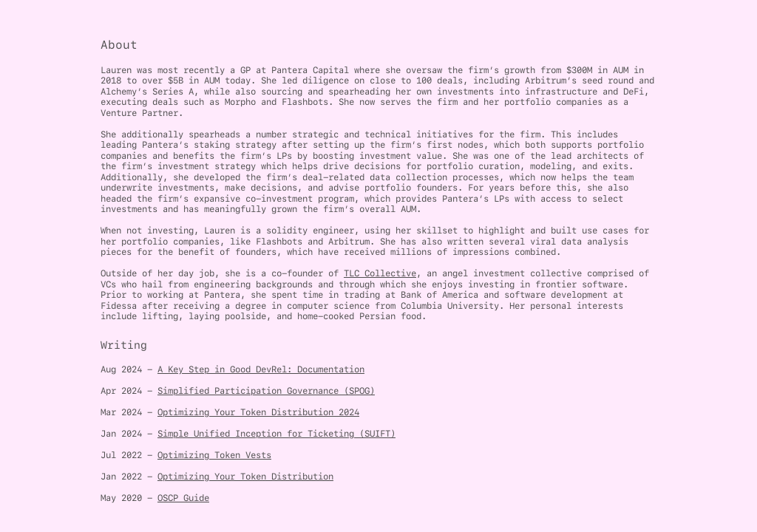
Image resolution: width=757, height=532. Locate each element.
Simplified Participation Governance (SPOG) (266, 391)
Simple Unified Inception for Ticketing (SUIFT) (276, 433)
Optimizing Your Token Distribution (245, 476)
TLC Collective (380, 273)
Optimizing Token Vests (214, 455)
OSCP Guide (183, 498)
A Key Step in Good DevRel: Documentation (261, 369)
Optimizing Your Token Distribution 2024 (258, 412)
